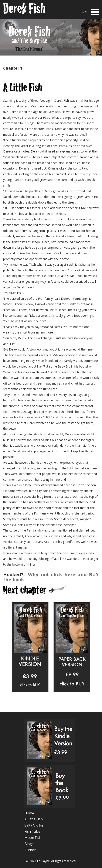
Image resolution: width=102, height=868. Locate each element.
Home (29, 813)
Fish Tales (32, 831)
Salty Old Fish (35, 825)
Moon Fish (33, 838)
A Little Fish (34, 819)
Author (30, 850)
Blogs (29, 844)
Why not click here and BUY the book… (51, 577)
